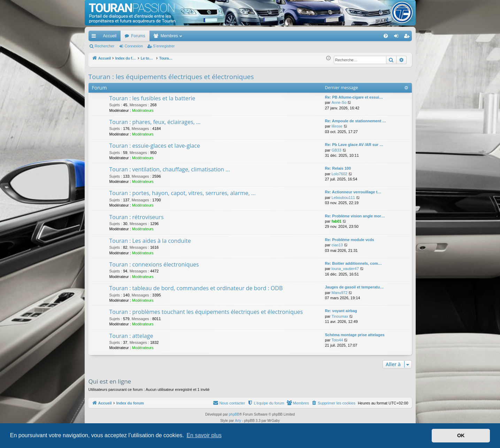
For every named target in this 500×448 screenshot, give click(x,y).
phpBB (234, 414)
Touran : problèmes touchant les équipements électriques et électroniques (206, 312)
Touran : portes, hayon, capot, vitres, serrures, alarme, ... (183, 193)
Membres (169, 36)
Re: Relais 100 (338, 168)
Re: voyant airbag (341, 311)
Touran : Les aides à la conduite (150, 241)
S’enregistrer (164, 46)
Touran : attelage (131, 336)
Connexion (134, 46)
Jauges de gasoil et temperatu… (355, 287)
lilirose (337, 126)
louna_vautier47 (345, 269)
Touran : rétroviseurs (137, 217)
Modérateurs (143, 110)
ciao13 (337, 245)
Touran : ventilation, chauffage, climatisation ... (170, 169)
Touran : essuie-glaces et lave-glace (155, 146)
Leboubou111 (343, 198)
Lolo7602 (339, 174)
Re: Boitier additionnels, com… (353, 263)
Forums (138, 36)
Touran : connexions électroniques (154, 264)
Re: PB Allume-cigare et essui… (354, 97)
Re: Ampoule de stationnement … (356, 121)
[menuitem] (361, 36)
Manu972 (339, 293)
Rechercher (105, 46)
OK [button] (461, 435)
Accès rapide (95, 37)
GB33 (336, 150)
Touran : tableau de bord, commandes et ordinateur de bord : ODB (196, 288)
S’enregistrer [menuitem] (408, 37)
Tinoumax (340, 316)
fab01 (336, 221)
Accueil (110, 36)
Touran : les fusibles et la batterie (152, 98)
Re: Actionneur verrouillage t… (353, 192)
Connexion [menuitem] (397, 37)
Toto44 (337, 340)
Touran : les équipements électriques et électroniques (171, 77)
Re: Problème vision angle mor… (355, 216)
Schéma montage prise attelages (355, 335)
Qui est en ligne (110, 381)
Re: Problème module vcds (350, 240)
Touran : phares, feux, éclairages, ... (155, 122)
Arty (238, 421)
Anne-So (339, 102)
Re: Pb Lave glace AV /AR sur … (354, 145)
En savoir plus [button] (204, 435)
